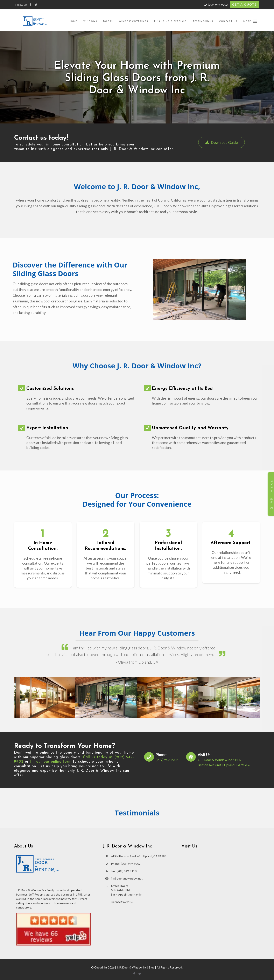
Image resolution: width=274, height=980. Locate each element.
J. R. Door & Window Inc (132, 967)
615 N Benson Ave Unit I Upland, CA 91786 (139, 856)
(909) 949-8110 (127, 871)
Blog (152, 967)
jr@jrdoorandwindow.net (127, 878)
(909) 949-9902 (218, 5)
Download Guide (222, 142)
